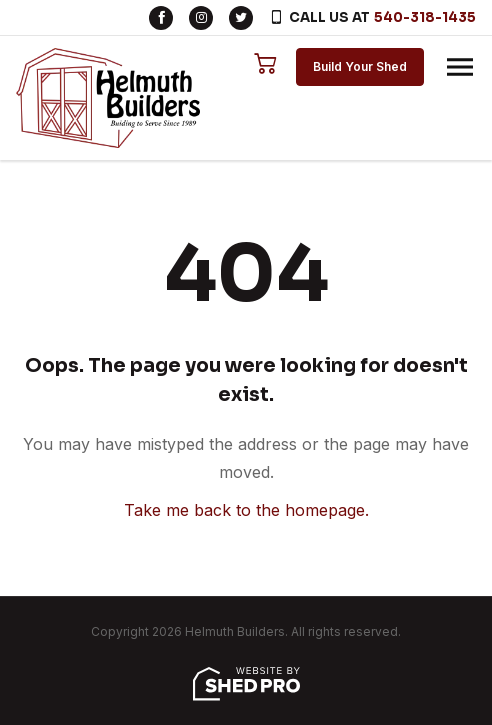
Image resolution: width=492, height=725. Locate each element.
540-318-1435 (425, 17)
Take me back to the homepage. (246, 510)
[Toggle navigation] (460, 67)
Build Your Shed (360, 66)
